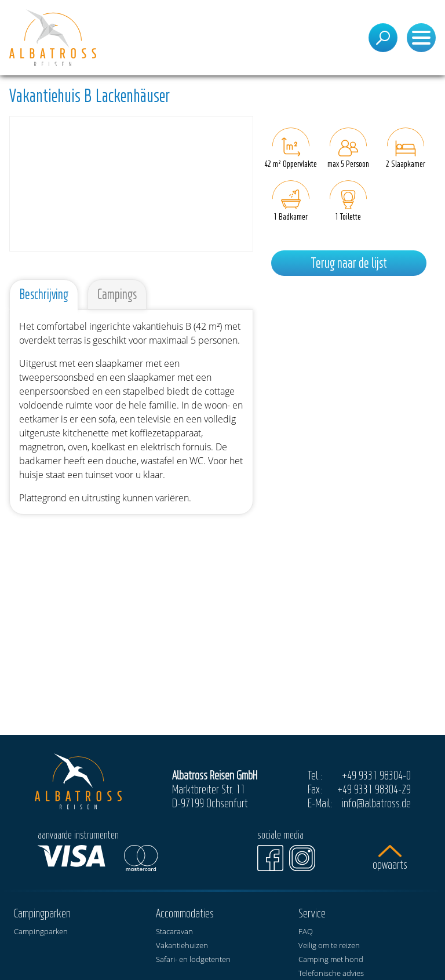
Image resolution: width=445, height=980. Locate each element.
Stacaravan (174, 931)
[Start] (53, 38)
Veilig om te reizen (329, 945)
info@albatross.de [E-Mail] (376, 803)
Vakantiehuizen (182, 945)
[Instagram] (302, 858)
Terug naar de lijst (349, 263)
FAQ (306, 931)
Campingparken (41, 931)
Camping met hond (331, 959)
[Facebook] (270, 858)
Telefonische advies (331, 973)
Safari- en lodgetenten (193, 959)
